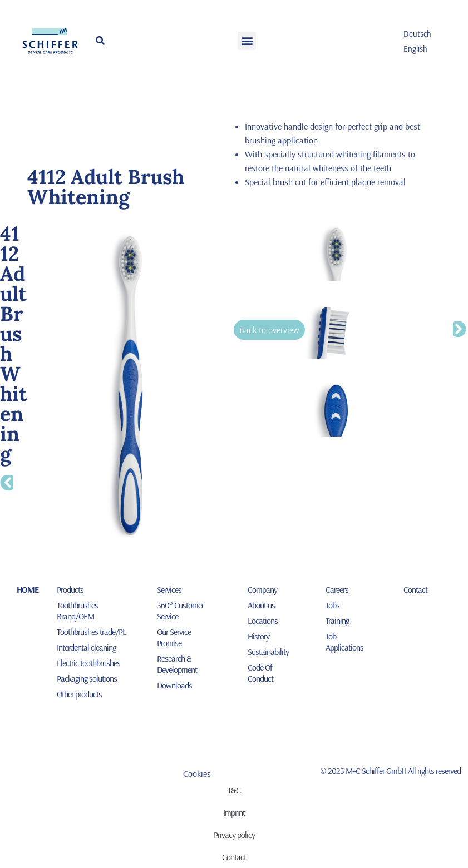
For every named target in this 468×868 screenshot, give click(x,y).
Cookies (197, 773)
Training (337, 621)
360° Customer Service (180, 611)
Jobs (332, 605)
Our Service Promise (174, 637)
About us (261, 605)
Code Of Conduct (260, 673)
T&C (234, 790)
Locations (263, 621)
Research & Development (177, 664)
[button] (247, 41)
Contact (415, 589)
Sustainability (268, 652)
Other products (79, 694)
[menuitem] (417, 33)
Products (70, 589)
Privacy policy (234, 835)
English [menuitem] (415, 49)
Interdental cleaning (86, 647)
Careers (337, 589)
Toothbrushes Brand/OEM (77, 611)
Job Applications (344, 642)
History (258, 636)
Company (262, 589)
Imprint (234, 812)
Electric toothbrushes (88, 663)
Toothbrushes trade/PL (92, 632)
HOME (28, 589)
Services (169, 589)
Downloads (174, 685)
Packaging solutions (87, 678)
